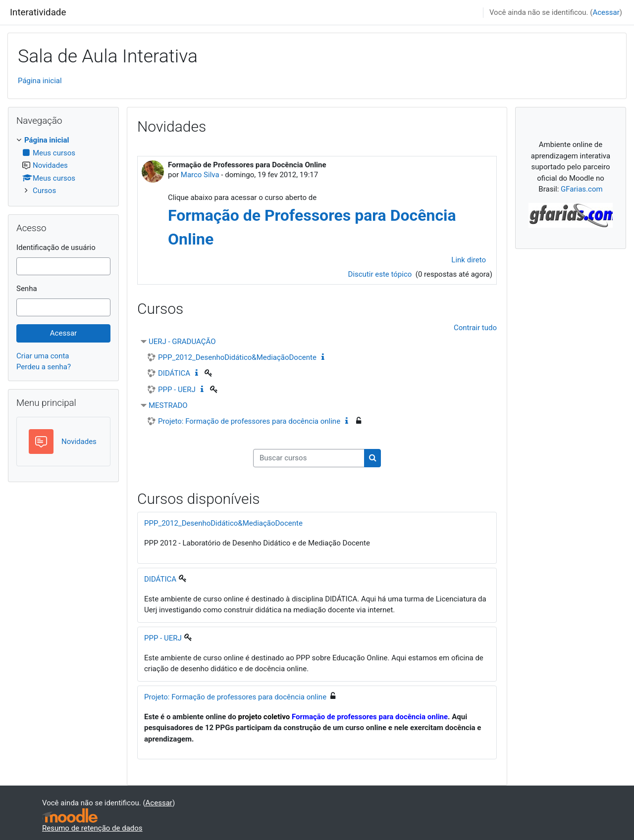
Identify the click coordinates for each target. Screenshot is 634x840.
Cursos (44, 191)
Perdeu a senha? (44, 367)
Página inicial (40, 81)
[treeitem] (63, 166)
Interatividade (38, 12)
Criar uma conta (43, 356)
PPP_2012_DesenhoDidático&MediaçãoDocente (237, 357)
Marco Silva (200, 175)
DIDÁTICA (174, 373)
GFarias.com (582, 189)
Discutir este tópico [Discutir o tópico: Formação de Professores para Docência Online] (381, 274)
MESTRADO (168, 405)
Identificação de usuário (56, 247)
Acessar (606, 12)
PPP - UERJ (177, 390)
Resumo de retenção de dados (92, 828)
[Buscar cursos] (309, 458)
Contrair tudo (475, 328)
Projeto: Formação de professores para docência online (249, 421)
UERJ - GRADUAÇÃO (182, 342)
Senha (27, 289)
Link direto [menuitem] (469, 260)
